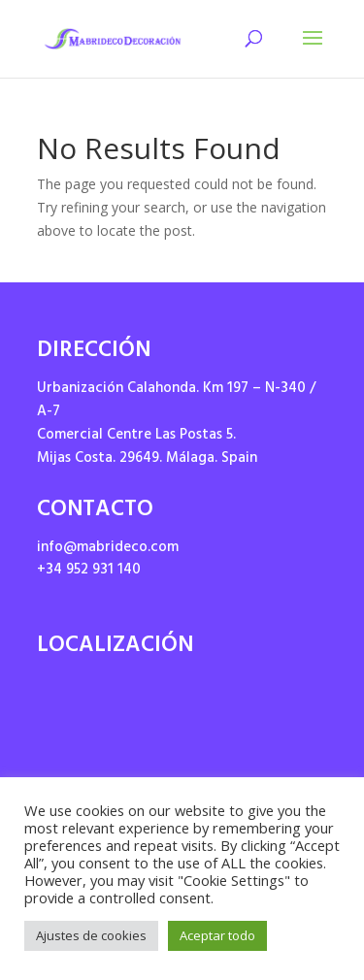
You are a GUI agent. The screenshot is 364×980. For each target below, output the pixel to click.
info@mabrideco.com (108, 549)
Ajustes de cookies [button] (91, 935)
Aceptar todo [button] (217, 935)
